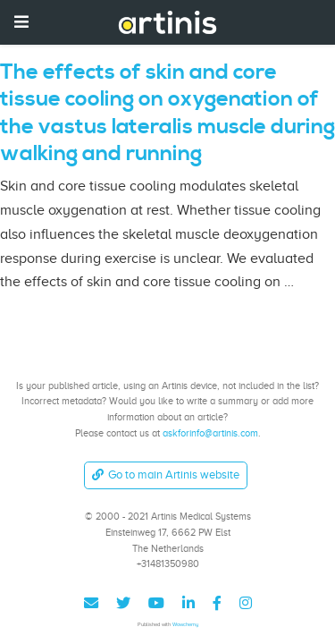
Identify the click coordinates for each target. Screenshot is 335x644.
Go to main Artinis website (165, 475)
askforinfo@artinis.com (210, 433)
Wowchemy (185, 624)
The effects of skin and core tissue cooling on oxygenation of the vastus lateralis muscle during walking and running (167, 113)
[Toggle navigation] (21, 22)
